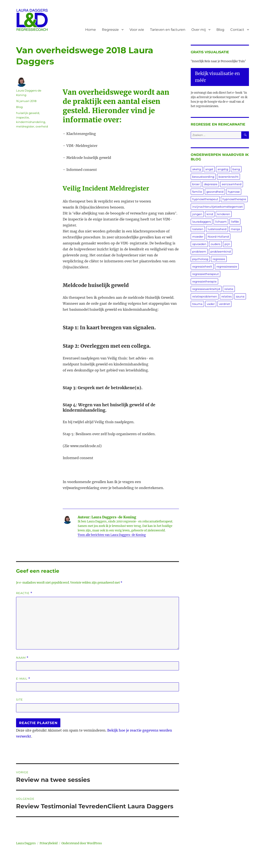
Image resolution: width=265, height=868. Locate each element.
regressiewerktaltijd (206, 289)
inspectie (22, 117)
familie (197, 192)
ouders (215, 244)
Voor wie (137, 30)
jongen (197, 214)
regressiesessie (227, 266)
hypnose (234, 192)
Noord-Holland (218, 237)
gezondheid (215, 192)
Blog (220, 30)
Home (91, 30)
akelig (197, 169)
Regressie (110, 30)
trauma (197, 304)
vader (211, 304)
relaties (226, 296)
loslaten (198, 229)
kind (210, 214)
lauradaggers (202, 222)
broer (196, 184)
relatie (229, 289)
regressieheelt (202, 266)
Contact (237, 30)
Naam (22, 658)
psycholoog (200, 259)
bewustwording (203, 177)
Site (19, 699)
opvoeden (199, 244)
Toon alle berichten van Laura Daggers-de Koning (112, 535)
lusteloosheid (217, 229)
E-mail (23, 679)
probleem (199, 251)
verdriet (224, 304)
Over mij (199, 30)
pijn (227, 244)
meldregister (25, 126)
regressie (219, 259)
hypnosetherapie (234, 199)
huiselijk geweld (28, 113)
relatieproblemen (205, 296)
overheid (42, 126)
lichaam (221, 222)
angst (209, 169)
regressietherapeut (205, 274)
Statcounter (10, 865)
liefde (235, 222)
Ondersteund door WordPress (82, 843)
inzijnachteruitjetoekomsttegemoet (217, 207)
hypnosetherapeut (205, 199)
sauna (240, 296)
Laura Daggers (26, 843)
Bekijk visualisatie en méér (217, 77)
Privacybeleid (49, 843)
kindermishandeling (31, 122)
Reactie (24, 593)
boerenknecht (229, 177)
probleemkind (221, 251)
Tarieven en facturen (168, 30)
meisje (235, 229)
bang (236, 169)
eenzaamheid (232, 184)
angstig (223, 169)
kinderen (224, 214)
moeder (198, 237)
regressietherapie (204, 281)
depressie (211, 184)
